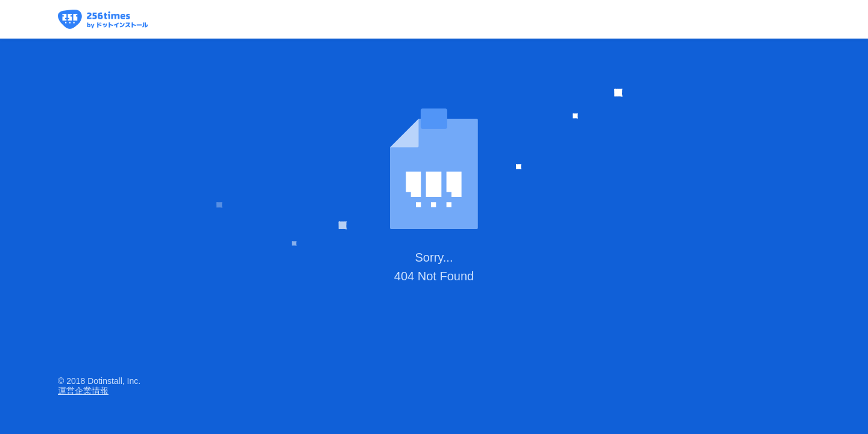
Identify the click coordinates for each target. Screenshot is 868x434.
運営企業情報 (83, 391)
